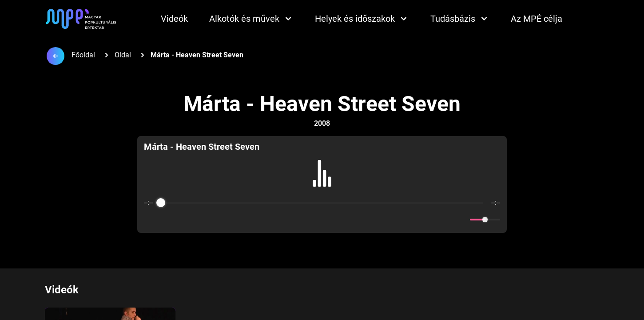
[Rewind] (303, 220)
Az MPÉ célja (537, 19)
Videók (174, 19)
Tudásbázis (460, 19)
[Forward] (341, 220)
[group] (322, 184)
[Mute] (461, 220)
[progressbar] (322, 203)
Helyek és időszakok (362, 19)
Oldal (123, 55)
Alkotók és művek (251, 19)
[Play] (322, 220)
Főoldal (83, 55)
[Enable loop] (150, 220)
